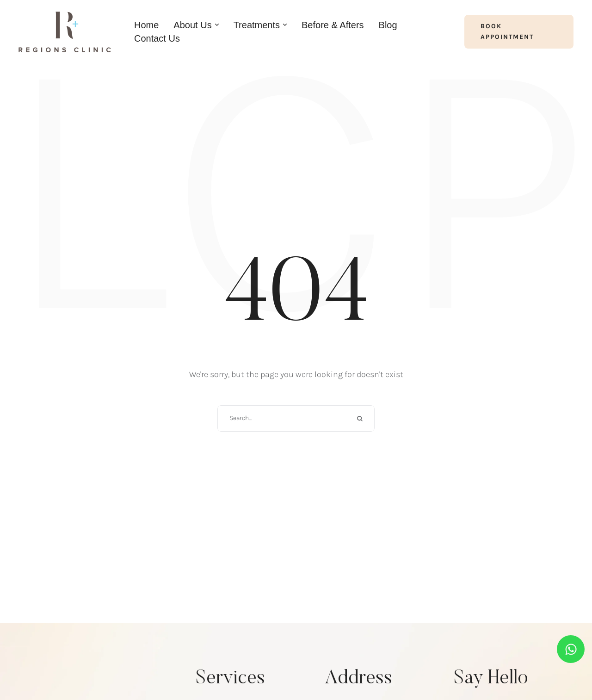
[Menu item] (146, 25)
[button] (519, 32)
